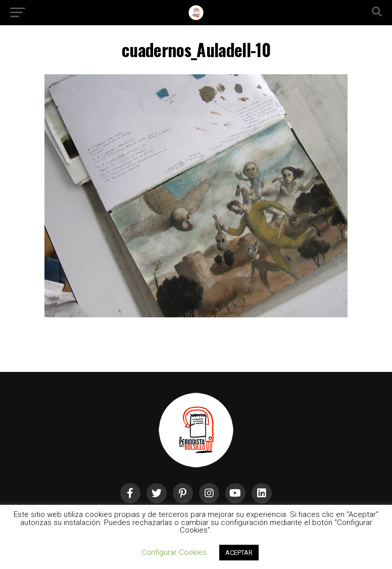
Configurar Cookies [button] (174, 552)
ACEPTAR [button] (239, 553)
